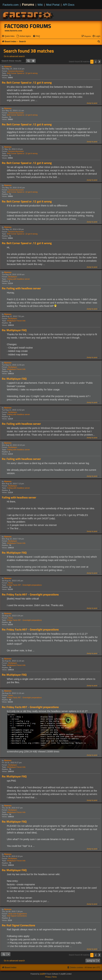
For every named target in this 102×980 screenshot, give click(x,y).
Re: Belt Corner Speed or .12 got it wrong (27, 83)
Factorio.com (11, 5)
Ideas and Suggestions (18, 914)
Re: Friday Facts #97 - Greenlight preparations (30, 595)
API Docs (69, 5)
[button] (99, 62)
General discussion (16, 71)
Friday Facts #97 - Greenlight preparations (24, 585)
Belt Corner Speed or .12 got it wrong (22, 73)
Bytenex (8, 67)
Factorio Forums (28, 26)
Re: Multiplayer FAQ (14, 330)
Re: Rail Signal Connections (18, 925)
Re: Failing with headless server (21, 288)
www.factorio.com (13, 31)
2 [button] (96, 62)
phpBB (42, 974)
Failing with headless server (19, 279)
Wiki (40, 5)
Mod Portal (53, 5)
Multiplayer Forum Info (16, 321)
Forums (28, 5)
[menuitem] (24, 36)
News (11, 583)
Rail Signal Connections (17, 916)
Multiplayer (13, 277)
